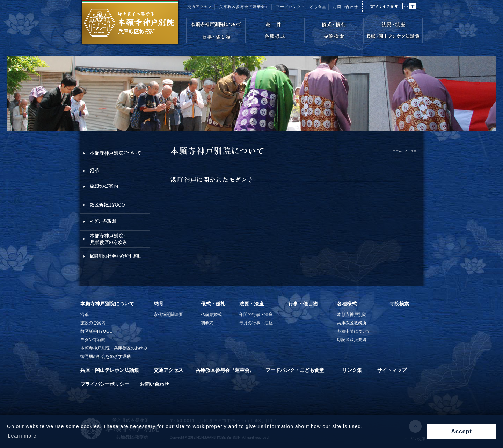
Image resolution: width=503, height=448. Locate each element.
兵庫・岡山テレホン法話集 (110, 370)
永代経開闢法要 (168, 315)
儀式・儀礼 (213, 304)
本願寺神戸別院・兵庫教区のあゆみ (114, 348)
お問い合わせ (345, 7)
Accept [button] (461, 431)
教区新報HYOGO (97, 331)
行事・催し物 (303, 304)
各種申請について (354, 331)
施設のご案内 (93, 323)
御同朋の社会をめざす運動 (105, 356)
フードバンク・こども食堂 (295, 370)
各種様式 (347, 304)
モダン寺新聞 (93, 340)
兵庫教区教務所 (352, 323)
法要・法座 (251, 304)
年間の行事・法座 (256, 315)
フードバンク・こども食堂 (301, 7)
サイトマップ (392, 370)
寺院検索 (399, 304)
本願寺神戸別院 (352, 315)
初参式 (207, 323)
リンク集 (352, 370)
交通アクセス (200, 7)
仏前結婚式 (211, 315)
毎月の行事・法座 (256, 323)
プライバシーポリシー (105, 384)
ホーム (397, 151)
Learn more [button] (22, 436)
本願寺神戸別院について (107, 304)
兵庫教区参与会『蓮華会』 (244, 7)
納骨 (159, 304)
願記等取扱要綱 (352, 340)
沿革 (85, 315)
